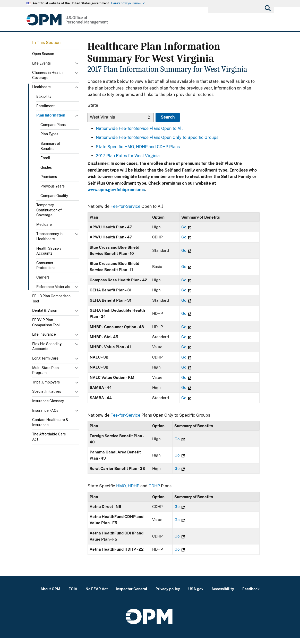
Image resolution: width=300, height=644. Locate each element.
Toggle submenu (77, 65)
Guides (46, 167)
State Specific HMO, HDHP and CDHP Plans (138, 147)
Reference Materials (53, 287)
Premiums (49, 177)
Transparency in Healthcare (49, 236)
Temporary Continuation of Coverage (49, 210)
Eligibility (44, 96)
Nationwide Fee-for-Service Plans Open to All (139, 128)
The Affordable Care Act (49, 437)
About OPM (50, 595)
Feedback (251, 595)
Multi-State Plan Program (45, 370)
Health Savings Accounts (49, 251)
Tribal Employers (46, 382)
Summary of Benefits (50, 146)
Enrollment (45, 106)
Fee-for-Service (125, 206)
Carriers (43, 277)
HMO (121, 492)
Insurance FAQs (45, 410)
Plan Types (49, 134)
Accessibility (223, 595)
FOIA (73, 595)
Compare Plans (53, 125)
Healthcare (41, 87)
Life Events (41, 63)
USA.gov (196, 595)
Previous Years (53, 186)
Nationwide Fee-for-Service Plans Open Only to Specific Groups (157, 137)
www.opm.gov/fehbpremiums (116, 190)
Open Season (43, 54)
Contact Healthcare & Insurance (50, 422)
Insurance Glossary (48, 401)
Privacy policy (168, 595)
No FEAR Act (97, 595)
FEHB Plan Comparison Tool (51, 299)
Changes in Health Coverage (47, 75)
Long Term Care (45, 358)
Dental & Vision (45, 310)
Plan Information (51, 115)
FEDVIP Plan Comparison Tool (46, 323)
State (93, 105)
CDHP (154, 492)
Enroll (45, 158)
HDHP (134, 492)
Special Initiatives (47, 391)
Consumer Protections (46, 265)
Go (188, 227)
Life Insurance (44, 334)
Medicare (44, 225)
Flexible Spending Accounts (47, 346)
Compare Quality (54, 196)
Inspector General (132, 595)
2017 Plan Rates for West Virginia (128, 156)
